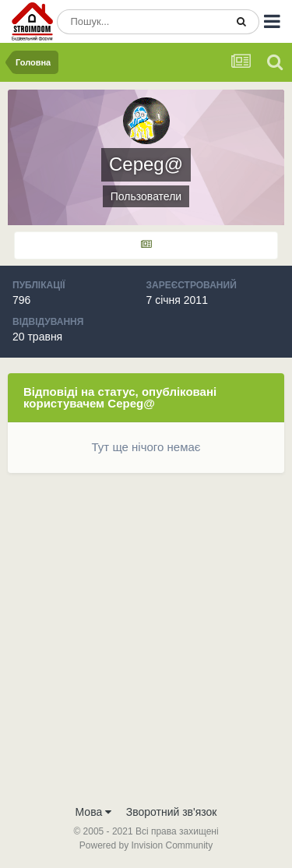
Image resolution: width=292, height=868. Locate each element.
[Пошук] (141, 22)
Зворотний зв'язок (172, 812)
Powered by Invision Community (146, 845)
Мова (94, 812)
